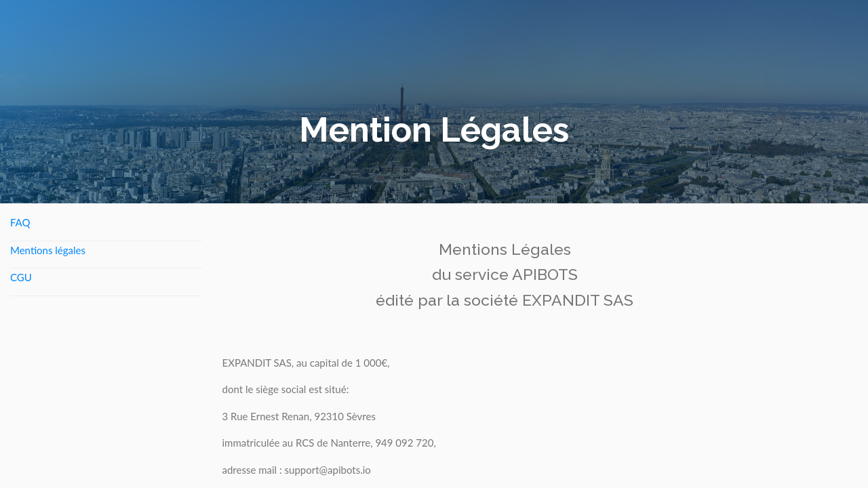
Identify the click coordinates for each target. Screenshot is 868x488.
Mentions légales (48, 250)
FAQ (20, 222)
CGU (21, 277)
